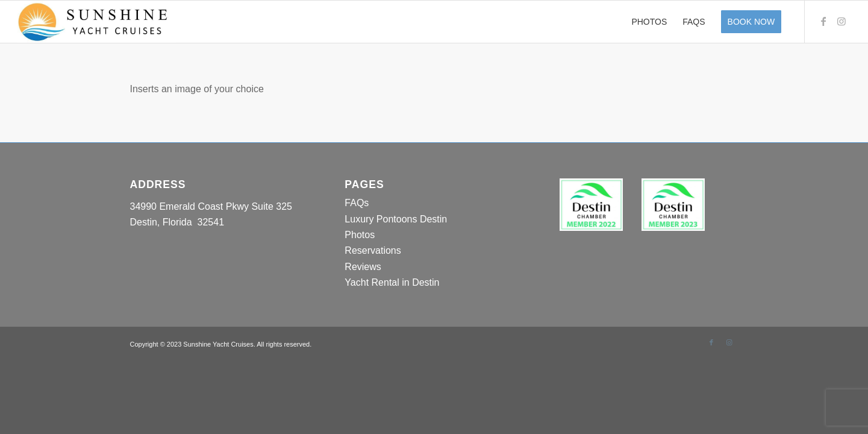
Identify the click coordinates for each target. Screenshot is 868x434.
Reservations (373, 250)
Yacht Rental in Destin (392, 282)
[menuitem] (649, 22)
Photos (360, 235)
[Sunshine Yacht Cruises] (97, 22)
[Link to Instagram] (841, 21)
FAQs (357, 203)
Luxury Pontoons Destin (396, 219)
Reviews (363, 267)
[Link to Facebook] (823, 21)
